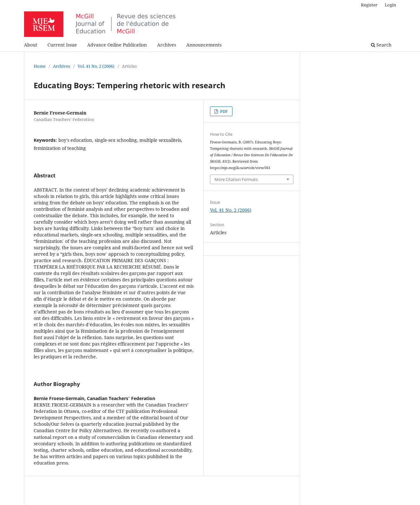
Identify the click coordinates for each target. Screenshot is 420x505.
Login (390, 5)
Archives (167, 45)
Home (40, 66)
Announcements (204, 45)
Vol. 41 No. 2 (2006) (96, 66)
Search (381, 45)
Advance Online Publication (117, 45)
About (31, 45)
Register (369, 5)
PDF (223, 111)
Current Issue (62, 45)
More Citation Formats (236, 179)
